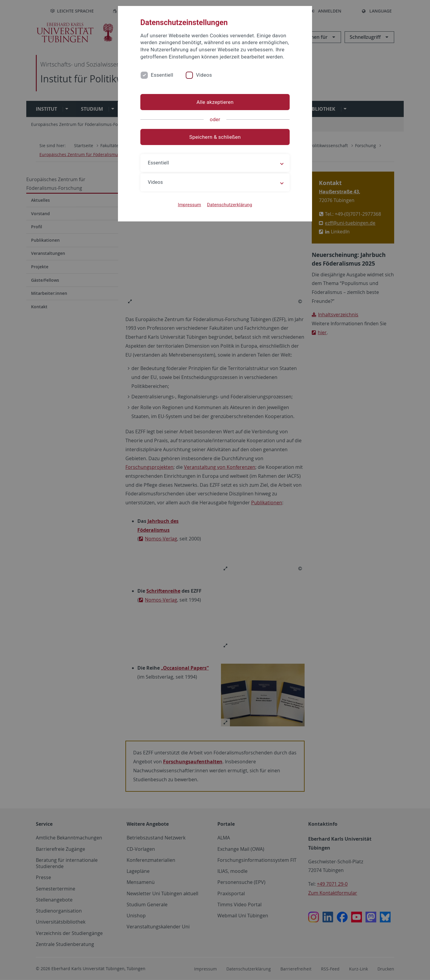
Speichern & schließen (215, 137)
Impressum (190, 205)
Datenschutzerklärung (229, 205)
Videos (204, 75)
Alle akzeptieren (215, 102)
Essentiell (162, 75)
